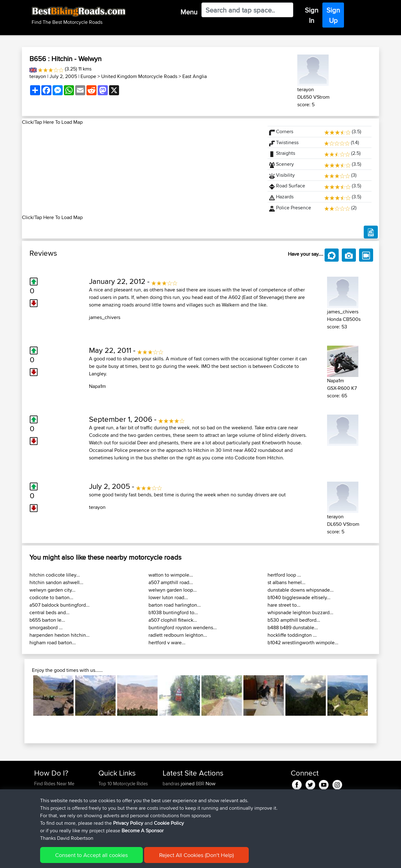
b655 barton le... (47, 620)
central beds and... (49, 612)
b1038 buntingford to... (173, 612)
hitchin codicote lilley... (55, 575)
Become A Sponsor (143, 838)
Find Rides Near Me (54, 784)
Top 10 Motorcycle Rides (123, 784)
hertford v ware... (167, 643)
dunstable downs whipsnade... (301, 590)
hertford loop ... (284, 575)
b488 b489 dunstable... (293, 627)
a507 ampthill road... (171, 582)
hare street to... (284, 605)
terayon (38, 76)
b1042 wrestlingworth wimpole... (303, 643)
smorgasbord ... (46, 627)
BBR (200, 784)
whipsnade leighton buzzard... (300, 612)
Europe (88, 76)
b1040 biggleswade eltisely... (299, 597)
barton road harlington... (175, 605)
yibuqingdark (177, 791)
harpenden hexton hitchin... (60, 635)
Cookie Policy (169, 831)
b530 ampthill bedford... (294, 620)
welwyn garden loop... (173, 590)
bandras (172, 784)
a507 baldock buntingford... (60, 605)
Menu (189, 12)
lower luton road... (168, 597)
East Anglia (195, 76)
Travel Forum (112, 791)
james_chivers (105, 317)
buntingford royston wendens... (183, 627)
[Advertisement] (141, 170)
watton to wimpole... (171, 575)
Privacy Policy (128, 831)
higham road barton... (53, 643)
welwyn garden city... (52, 590)
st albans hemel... (286, 582)
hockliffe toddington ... (292, 635)
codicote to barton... (51, 597)
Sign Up (333, 15)
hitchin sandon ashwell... (56, 582)
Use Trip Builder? (52, 791)
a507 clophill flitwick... (173, 620)
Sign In (312, 15)
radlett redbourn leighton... (178, 635)
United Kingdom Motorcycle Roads (139, 76)
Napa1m (97, 386)
